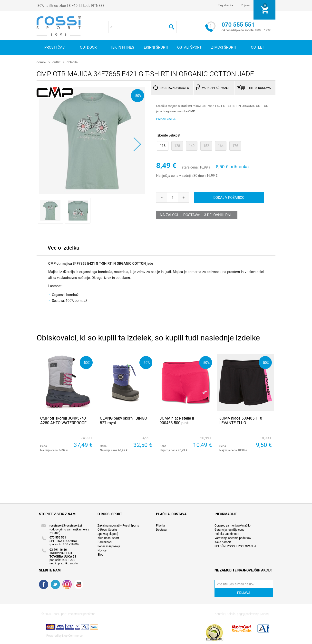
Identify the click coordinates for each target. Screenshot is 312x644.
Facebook (44, 584)
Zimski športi (224, 47)
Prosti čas (54, 47)
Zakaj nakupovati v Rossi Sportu (118, 525)
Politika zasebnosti (227, 534)
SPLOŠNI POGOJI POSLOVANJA (235, 546)
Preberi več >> (166, 119)
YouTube (79, 584)
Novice (102, 550)
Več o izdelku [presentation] (63, 248)
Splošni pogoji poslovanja (243, 614)
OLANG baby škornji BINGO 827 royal (124, 420)
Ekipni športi (156, 47)
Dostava (161, 529)
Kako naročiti (223, 542)
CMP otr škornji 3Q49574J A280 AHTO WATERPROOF (63, 420)
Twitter (55, 584)
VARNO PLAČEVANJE (216, 88)
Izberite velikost (168, 135)
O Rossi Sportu (107, 529)
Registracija (225, 5)
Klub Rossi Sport (108, 538)
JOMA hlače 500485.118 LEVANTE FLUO (241, 420)
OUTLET (258, 47)
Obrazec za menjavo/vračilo (233, 525)
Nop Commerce (72, 635)
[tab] (63, 249)
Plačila (160, 525)
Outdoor (88, 47)
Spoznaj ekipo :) (108, 534)
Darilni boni (105, 542)
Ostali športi (190, 47)
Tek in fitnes (122, 47)
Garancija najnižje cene (229, 529)
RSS (67, 584)
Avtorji (265, 614)
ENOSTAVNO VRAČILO (174, 88)
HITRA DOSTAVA (260, 88)
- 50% (137, 95)
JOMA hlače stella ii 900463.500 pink (177, 420)
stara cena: (190, 167)
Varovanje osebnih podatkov (233, 538)
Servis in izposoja (109, 546)
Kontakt (220, 614)
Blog (100, 554)
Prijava (245, 5)
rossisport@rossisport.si (66, 525)
